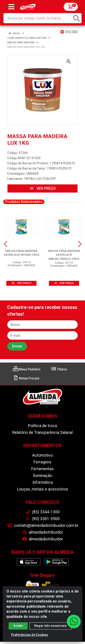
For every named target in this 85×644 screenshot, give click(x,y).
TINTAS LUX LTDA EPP (40, 179)
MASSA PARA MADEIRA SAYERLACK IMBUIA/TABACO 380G (64, 255)
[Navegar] (5, 244)
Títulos (59, 369)
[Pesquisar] (76, 18)
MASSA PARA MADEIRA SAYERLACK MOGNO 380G (22, 253)
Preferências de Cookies (30, 635)
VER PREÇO (43, 188)
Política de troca (42, 426)
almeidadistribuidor (43, 532)
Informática (43, 482)
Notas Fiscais (26, 378)
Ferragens (42, 462)
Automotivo (42, 455)
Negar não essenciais (51, 626)
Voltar (69, 32)
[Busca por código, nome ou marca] (38, 18)
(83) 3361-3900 (42, 519)
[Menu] (11, 7)
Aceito (18, 626)
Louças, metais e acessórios (43, 489)
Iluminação (42, 476)
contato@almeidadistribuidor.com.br (43, 525)
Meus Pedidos (27, 369)
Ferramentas (42, 469)
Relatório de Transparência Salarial (42, 432)
